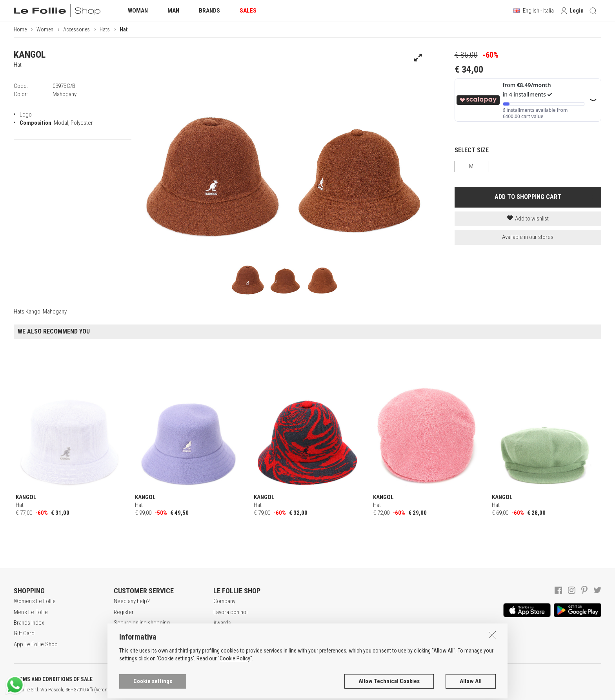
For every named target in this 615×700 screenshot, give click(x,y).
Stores (221, 633)
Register (124, 612)
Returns (123, 644)
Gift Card (24, 633)
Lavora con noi (230, 612)
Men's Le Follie (31, 612)
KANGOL (30, 55)
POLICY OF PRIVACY (139, 679)
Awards (222, 623)
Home (20, 29)
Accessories (76, 29)
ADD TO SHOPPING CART (528, 197)
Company (224, 601)
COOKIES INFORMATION (212, 679)
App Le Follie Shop (36, 644)
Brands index (29, 623)
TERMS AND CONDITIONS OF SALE (53, 679)
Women (45, 29)
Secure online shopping (142, 623)
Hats (105, 29)
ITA (269, 690)
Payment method (133, 633)
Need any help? (132, 601)
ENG (278, 690)
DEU (288, 690)
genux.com (251, 690)
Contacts (224, 644)
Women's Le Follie (35, 601)
